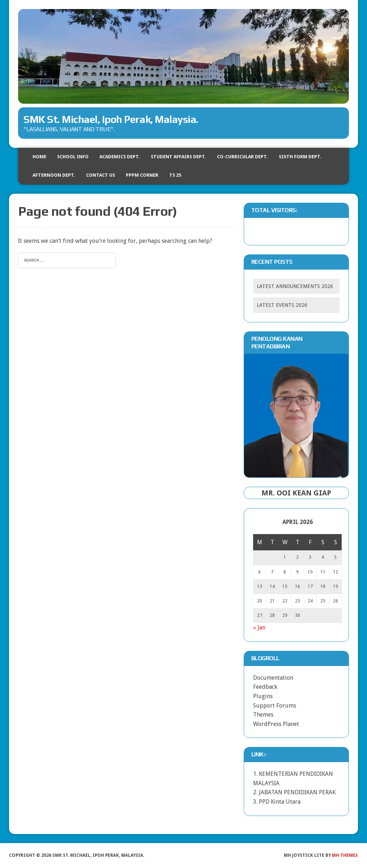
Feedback (265, 687)
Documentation (273, 678)
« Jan (259, 628)
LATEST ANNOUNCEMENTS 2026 (295, 286)
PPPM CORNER (142, 175)
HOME (39, 157)
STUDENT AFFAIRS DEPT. (178, 157)
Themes (263, 715)
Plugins (263, 696)
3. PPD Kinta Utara (277, 802)
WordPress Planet (276, 724)
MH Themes (345, 855)
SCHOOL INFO (73, 157)
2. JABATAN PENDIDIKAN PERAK (294, 792)
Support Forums (275, 706)
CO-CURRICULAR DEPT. (242, 157)
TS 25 (175, 175)
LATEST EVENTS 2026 (282, 305)
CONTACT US (101, 175)
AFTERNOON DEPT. (54, 175)
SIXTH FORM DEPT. (300, 157)
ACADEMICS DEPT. (120, 157)
